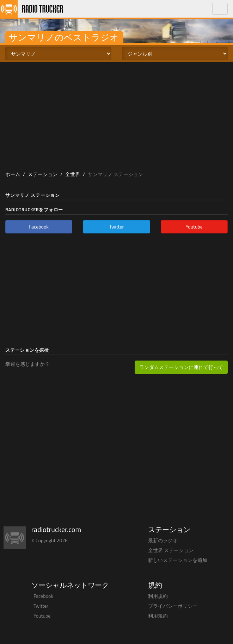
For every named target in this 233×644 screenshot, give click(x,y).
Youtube (42, 616)
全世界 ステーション (171, 550)
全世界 (73, 174)
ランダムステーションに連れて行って (181, 367)
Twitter (41, 606)
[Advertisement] (117, 115)
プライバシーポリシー (173, 606)
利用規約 (158, 596)
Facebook (43, 596)
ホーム (13, 174)
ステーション (43, 174)
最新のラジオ (163, 540)
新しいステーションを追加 (178, 560)
